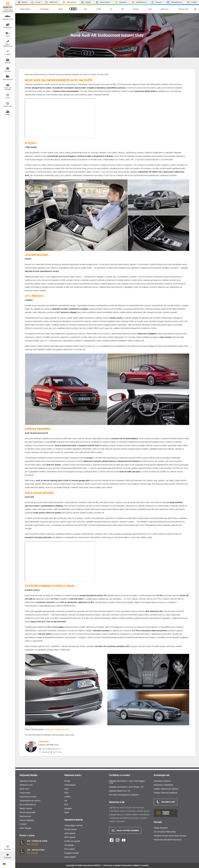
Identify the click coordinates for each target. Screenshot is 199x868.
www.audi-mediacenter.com (57, 729)
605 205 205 (33, 844)
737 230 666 (32, 853)
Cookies (145, 865)
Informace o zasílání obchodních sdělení (121, 865)
